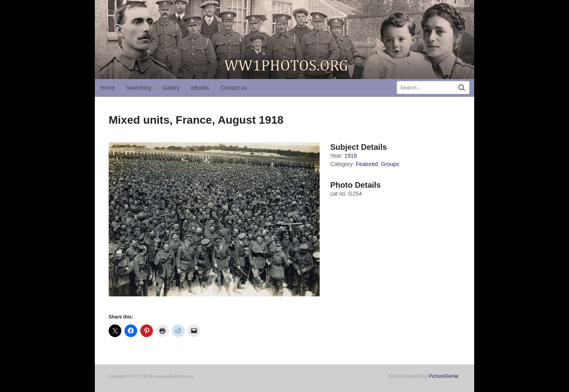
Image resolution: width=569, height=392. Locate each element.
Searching (138, 88)
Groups (390, 164)
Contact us (233, 88)
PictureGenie (444, 376)
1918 (351, 156)
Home (108, 88)
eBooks (200, 88)
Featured (367, 164)
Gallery (171, 88)
